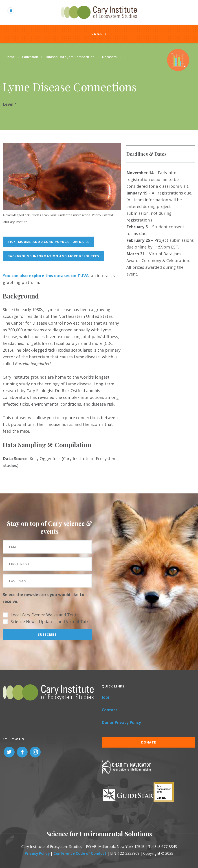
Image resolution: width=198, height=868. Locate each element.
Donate (99, 34)
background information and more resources (53, 256)
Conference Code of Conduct (80, 853)
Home (10, 57)
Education (30, 57)
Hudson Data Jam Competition (70, 57)
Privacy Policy (37, 853)
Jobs (106, 697)
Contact (109, 710)
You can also (16, 276)
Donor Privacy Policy (121, 722)
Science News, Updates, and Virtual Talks (51, 622)
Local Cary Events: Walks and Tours (45, 615)
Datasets (109, 57)
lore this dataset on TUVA (60, 276)
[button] (62, 208)
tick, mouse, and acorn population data (48, 242)
